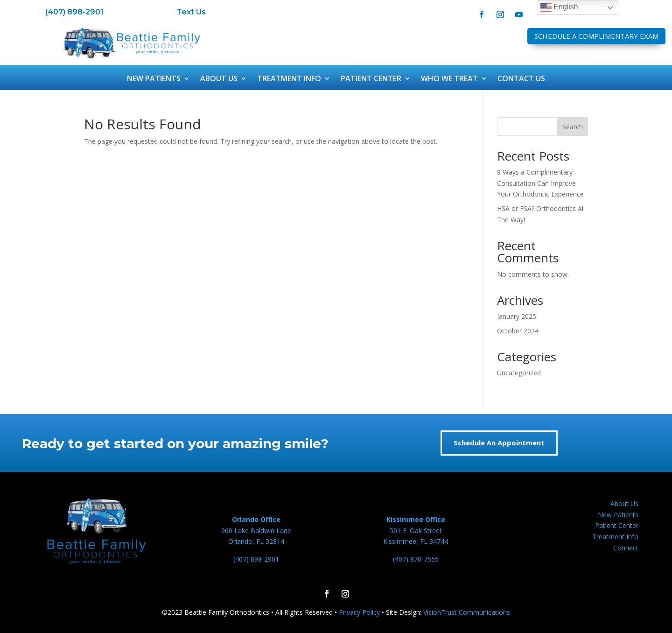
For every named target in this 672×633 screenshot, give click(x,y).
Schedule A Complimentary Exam (596, 36)
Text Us (191, 12)
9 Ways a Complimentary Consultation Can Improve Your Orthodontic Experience (540, 183)
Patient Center (371, 79)
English (559, 7)
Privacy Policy (359, 612)
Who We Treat (449, 79)
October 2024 (518, 331)
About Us (219, 79)
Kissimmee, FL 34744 (416, 541)
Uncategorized (519, 373)
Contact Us (521, 79)
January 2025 (517, 316)
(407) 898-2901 (74, 12)
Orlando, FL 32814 (256, 541)
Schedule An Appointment (499, 443)
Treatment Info (289, 79)
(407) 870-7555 (416, 559)
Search (573, 127)
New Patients (154, 79)
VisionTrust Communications (467, 612)
